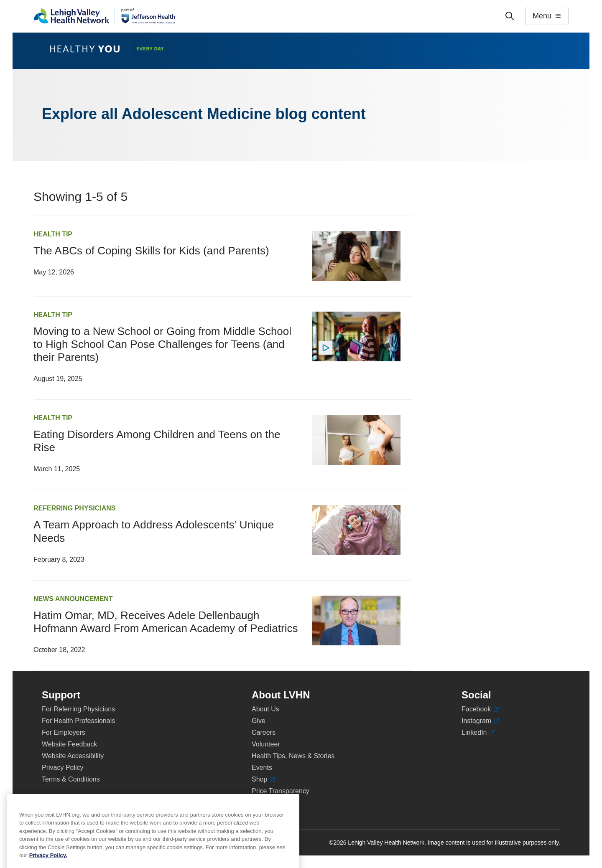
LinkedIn (478, 733)
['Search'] (510, 16)
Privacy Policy (63, 768)
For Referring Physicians (78, 709)
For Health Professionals (78, 721)
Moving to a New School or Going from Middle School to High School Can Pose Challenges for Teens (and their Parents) (162, 344)
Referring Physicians (74, 508)
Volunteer (266, 744)
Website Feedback (69, 744)
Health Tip (53, 234)
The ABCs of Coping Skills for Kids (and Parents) (151, 251)
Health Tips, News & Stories (293, 756)
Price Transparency (281, 791)
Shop (263, 779)
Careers (264, 732)
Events (262, 768)
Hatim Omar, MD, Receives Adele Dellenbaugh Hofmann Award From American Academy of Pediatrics (166, 622)
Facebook (480, 709)
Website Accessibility (73, 756)
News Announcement (73, 599)
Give (259, 721)
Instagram (480, 721)
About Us (265, 709)
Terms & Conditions (71, 779)
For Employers (64, 732)
